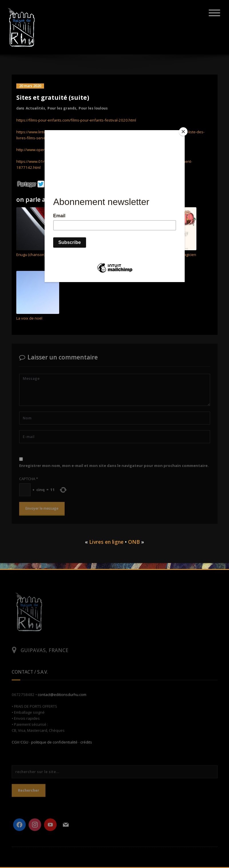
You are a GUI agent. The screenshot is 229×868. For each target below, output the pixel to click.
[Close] (183, 132)
